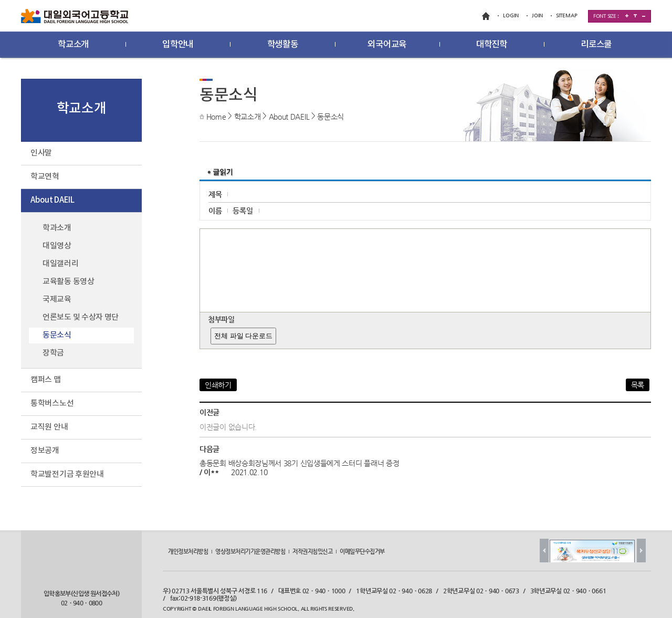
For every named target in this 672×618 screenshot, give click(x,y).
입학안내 (178, 45)
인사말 (41, 153)
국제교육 (57, 300)
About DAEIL (289, 117)
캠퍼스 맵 (46, 380)
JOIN (537, 15)
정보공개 (45, 451)
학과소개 (57, 228)
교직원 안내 (49, 427)
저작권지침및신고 (312, 551)
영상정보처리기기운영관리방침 (250, 551)
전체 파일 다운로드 (243, 336)
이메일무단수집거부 (362, 551)
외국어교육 (387, 45)
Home (216, 117)
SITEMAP (567, 15)
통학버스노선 (52, 404)
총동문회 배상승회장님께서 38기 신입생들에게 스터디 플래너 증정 (300, 463)
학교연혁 (45, 177)
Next (641, 551)
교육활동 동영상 (69, 282)
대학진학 (492, 45)
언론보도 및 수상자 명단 (81, 317)
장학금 (53, 353)
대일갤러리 (61, 264)
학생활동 (283, 45)
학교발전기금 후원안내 (67, 474)
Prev (544, 551)
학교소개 (73, 45)
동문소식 (330, 117)
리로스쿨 (596, 45)
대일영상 (57, 246)
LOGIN (511, 15)
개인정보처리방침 (188, 551)
